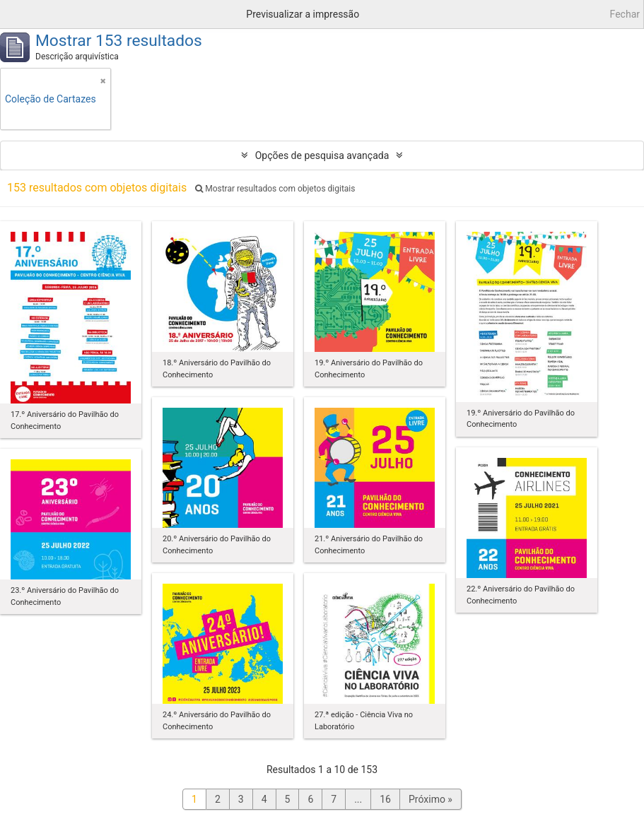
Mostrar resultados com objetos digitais (275, 189)
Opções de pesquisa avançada (322, 155)
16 (385, 799)
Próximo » (431, 799)
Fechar (625, 14)
